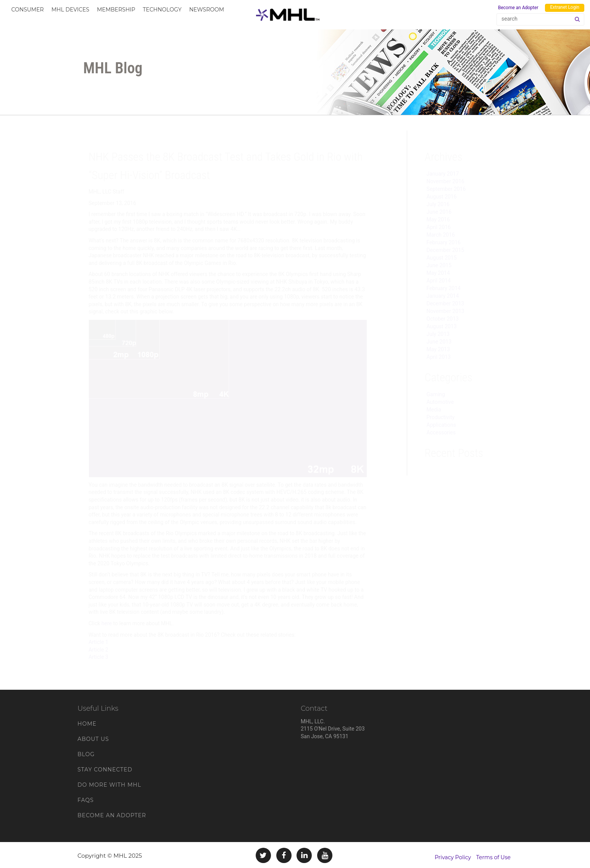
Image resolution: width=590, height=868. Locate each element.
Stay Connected (105, 770)
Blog (86, 754)
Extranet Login (565, 7)
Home (87, 724)
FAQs (86, 800)
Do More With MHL (109, 785)
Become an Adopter (518, 8)
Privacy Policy (453, 857)
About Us (93, 739)
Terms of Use (493, 857)
